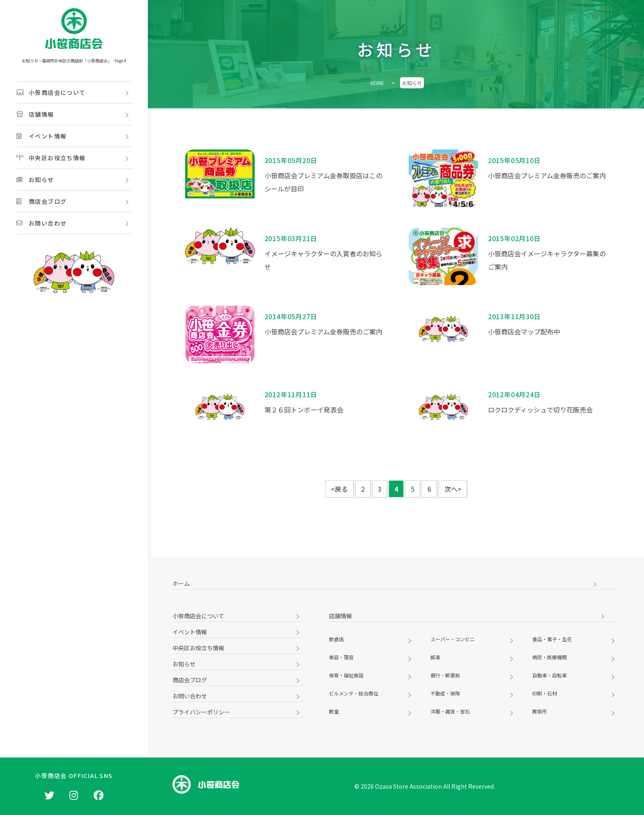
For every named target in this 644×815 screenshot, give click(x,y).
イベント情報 (41, 136)
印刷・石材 (545, 693)
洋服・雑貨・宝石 (450, 711)
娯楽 (435, 657)
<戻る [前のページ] (339, 489)
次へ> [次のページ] (453, 489)
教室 (334, 711)
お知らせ (35, 180)
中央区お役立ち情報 (51, 158)
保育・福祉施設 (346, 675)
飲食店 (336, 639)
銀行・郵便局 (445, 675)
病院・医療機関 (550, 657)
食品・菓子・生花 (552, 639)
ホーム (181, 583)
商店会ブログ (41, 201)
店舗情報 (35, 114)
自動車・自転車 (550, 675)
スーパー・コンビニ (453, 639)
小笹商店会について (51, 92)
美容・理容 (341, 657)
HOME (377, 83)
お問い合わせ (41, 223)
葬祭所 (540, 711)
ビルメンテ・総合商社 (354, 693)
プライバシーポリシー (201, 712)
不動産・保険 (445, 693)
